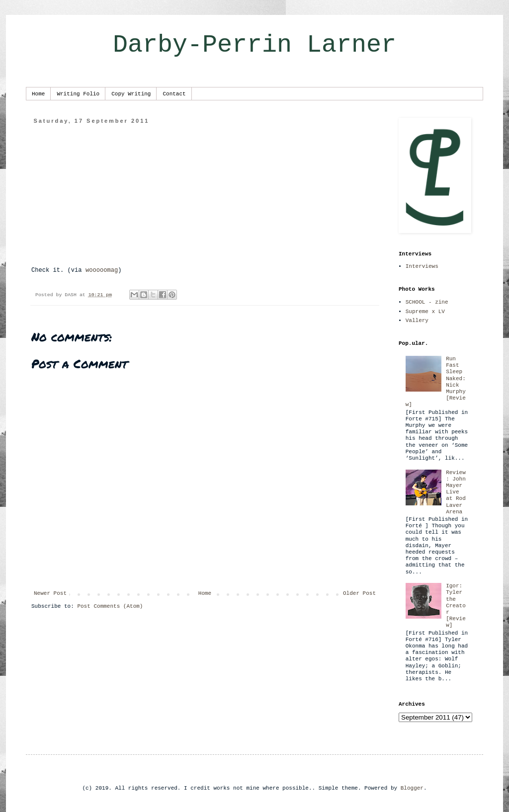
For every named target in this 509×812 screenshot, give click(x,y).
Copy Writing (131, 94)
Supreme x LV (425, 312)
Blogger (412, 788)
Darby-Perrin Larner (254, 45)
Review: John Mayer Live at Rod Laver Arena (456, 492)
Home (38, 94)
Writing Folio (78, 94)
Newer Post (50, 593)
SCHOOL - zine (427, 302)
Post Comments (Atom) (110, 606)
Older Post (359, 593)
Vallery (417, 321)
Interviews (422, 266)
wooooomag (102, 270)
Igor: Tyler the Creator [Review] (456, 606)
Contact (174, 94)
